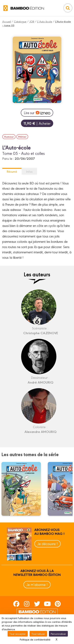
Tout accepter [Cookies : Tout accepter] (18, 634)
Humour (9, 137)
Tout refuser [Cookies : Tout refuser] (38, 634)
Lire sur (37, 113)
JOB (32, 21)
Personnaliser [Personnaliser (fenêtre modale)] (58, 634)
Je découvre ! (47, 544)
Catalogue (20, 21)
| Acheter (37, 123)
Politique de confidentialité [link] (35, 639)
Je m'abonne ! (37, 584)
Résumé (12, 171)
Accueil (7, 21)
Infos (29, 171)
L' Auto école (45, 21)
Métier (22, 137)
